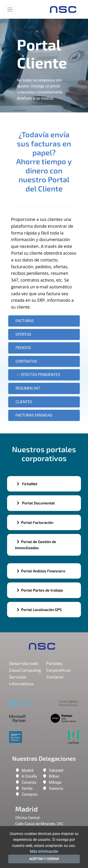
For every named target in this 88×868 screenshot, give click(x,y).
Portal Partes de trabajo (40, 590)
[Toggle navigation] (10, 9)
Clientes (24, 402)
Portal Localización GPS (39, 609)
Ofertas (23, 334)
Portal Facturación (35, 522)
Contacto (55, 677)
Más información (44, 851)
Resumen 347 (28, 388)
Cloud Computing (25, 670)
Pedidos (23, 348)
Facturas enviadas (34, 415)
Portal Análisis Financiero (41, 571)
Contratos (26, 361)
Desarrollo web (24, 663)
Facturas (25, 321)
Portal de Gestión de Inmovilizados (36, 545)
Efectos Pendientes (38, 375)
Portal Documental (36, 503)
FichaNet (27, 484)
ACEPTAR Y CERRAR (44, 859)
